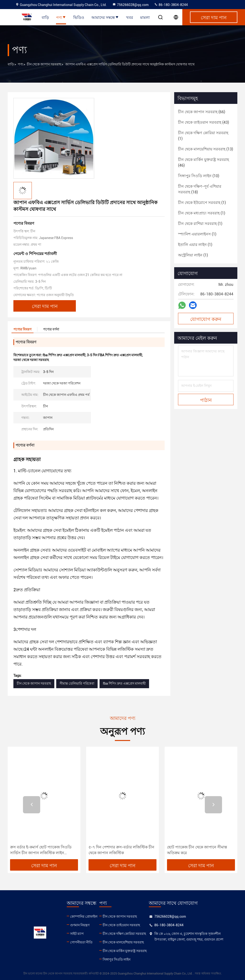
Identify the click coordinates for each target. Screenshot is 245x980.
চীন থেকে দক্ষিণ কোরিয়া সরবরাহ (124, 934)
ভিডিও (79, 17)
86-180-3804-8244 (171, 5)
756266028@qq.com (130, 5)
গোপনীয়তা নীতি (81, 942)
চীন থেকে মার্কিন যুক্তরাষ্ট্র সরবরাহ (125, 951)
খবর (130, 17)
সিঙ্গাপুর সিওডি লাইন (117, 959)
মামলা (145, 17)
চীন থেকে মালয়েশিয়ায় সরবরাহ (123, 942)
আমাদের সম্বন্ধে (105, 17)
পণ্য (61, 17)
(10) (199, 176)
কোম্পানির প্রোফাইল (84, 916)
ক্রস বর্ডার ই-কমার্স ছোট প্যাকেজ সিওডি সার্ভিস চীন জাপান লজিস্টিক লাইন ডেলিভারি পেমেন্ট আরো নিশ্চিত (41, 850)
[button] (32, 805)
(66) (202, 112)
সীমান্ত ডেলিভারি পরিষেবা (77, 683)
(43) (203, 122)
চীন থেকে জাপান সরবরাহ (44, 64)
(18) (200, 189)
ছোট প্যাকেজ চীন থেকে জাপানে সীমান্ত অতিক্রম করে (197, 850)
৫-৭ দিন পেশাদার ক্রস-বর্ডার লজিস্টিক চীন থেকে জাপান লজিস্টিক (121, 850)
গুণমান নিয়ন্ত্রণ (80, 925)
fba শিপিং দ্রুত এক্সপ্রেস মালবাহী (124, 683)
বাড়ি (45, 17)
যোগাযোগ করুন (206, 319)
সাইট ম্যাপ (77, 934)
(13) (206, 149)
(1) (203, 136)
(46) (203, 162)
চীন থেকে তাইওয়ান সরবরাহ (121, 925)
